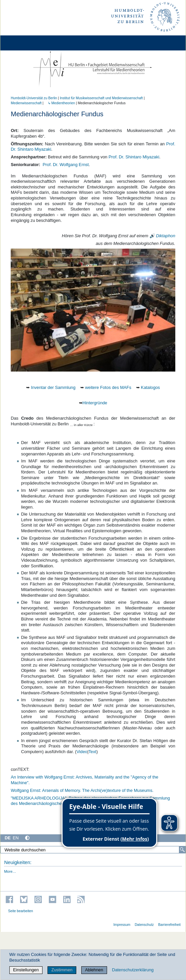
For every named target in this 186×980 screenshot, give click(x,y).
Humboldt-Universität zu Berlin (34, 98)
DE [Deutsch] (8, 838)
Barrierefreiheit (169, 925)
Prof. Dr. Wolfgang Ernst (66, 165)
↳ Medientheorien (60, 103)
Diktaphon (166, 236)
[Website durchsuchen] (93, 850)
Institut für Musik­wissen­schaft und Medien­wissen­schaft (101, 98)
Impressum (122, 925)
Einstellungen (26, 970)
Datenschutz (144, 925)
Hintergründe (95, 403)
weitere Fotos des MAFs (108, 387)
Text (92, 752)
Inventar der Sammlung (53, 387)
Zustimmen (62, 970)
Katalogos (150, 387)
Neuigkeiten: (18, 862)
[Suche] (182, 850)
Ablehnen (94, 970)
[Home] (24, 43)
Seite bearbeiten (21, 911)
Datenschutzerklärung (133, 970)
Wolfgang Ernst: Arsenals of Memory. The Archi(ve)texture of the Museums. (82, 790)
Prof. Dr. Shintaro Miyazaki (134, 157)
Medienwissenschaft (26, 103)
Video (82, 752)
